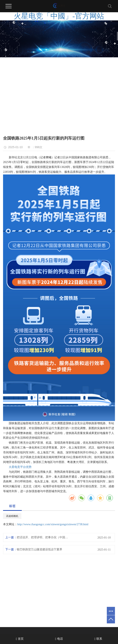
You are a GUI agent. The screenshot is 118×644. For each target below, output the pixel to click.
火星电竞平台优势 (20, 467)
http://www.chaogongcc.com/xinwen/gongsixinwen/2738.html (53, 524)
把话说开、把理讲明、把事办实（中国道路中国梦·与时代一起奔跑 (44, 537)
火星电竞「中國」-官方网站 (59, 16)
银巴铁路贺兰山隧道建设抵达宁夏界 (39, 549)
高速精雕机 (12, 516)
